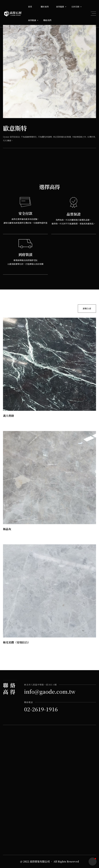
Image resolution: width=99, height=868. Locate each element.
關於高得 (45, 7)
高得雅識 (32, 20)
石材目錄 (75, 7)
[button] (32, 7)
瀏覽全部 (87, 308)
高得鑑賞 (60, 7)
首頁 (30, 7)
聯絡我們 (47, 20)
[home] (13, 14)
